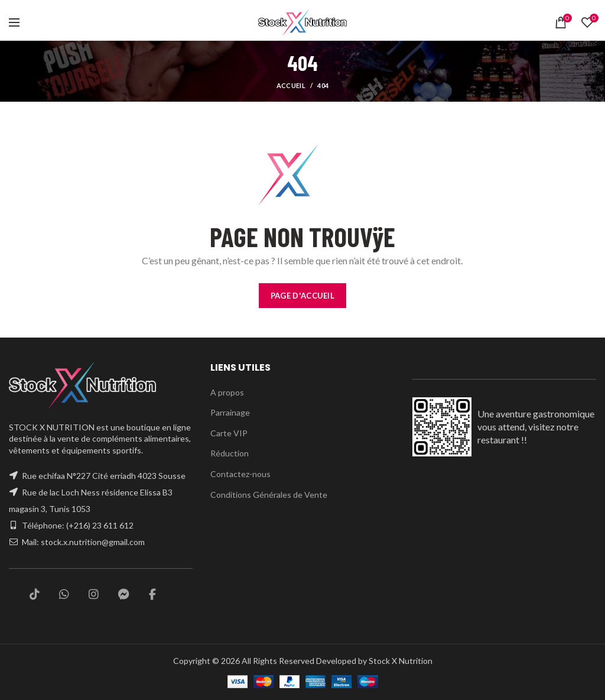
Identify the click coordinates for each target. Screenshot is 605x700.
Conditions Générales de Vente (268, 494)
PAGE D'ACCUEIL (302, 295)
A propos (227, 392)
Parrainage (231, 412)
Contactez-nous (239, 474)
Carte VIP (228, 433)
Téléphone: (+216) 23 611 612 (78, 526)
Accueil (291, 86)
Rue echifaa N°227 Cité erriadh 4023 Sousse (105, 476)
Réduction (229, 453)
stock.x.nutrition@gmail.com (94, 542)
